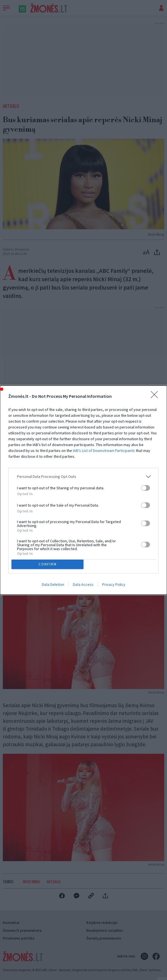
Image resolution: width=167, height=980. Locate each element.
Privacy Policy (114, 584)
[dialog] (83, 490)
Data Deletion (53, 584)
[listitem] (83, 477)
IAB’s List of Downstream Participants (104, 451)
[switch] (145, 488)
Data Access (83, 584)
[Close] (156, 396)
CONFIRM (48, 564)
